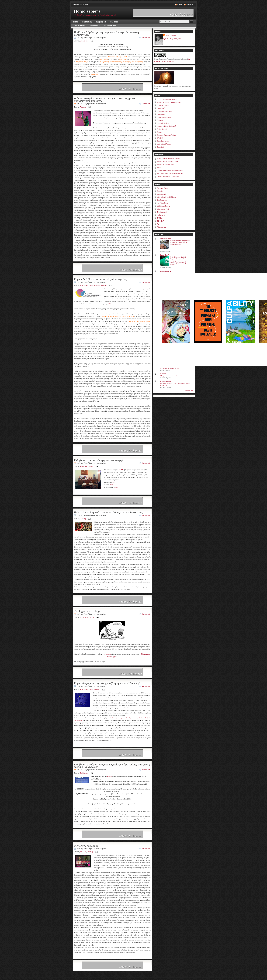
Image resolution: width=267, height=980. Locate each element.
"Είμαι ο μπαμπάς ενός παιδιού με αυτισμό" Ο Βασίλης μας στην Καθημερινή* (180, 243)
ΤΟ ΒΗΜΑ (161, 221)
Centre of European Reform (167, 135)
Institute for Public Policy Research (169, 102)
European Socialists (164, 117)
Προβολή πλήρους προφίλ (172, 39)
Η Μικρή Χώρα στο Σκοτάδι (169, 376)
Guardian (160, 191)
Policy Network (162, 129)
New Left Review (163, 123)
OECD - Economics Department (168, 177)
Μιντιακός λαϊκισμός (86, 846)
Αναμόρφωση (162, 114)
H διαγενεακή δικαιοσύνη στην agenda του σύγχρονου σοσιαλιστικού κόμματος (105, 100)
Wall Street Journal (164, 206)
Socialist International (164, 111)
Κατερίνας (108, 654)
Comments (190, 5)
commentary (87, 22)
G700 (110, 304)
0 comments (146, 282)
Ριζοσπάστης (162, 227)
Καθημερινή (161, 215)
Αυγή (159, 224)
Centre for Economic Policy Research (170, 171)
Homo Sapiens (171, 35)
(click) (114, 482)
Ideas (159, 168)
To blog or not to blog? (87, 611)
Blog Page (114, 22)
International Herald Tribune (167, 197)
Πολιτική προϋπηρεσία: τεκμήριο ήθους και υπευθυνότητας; (109, 512)
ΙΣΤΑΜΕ (160, 138)
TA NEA (160, 218)
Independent (161, 194)
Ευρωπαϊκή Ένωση (87, 286)
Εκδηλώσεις (84, 41)
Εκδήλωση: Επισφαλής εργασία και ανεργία (99, 460)
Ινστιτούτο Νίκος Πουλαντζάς (167, 126)
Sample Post (101, 22)
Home (76, 22)
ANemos (163, 374)
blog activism (84, 617)
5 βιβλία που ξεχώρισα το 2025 (170, 368)
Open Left (160, 147)
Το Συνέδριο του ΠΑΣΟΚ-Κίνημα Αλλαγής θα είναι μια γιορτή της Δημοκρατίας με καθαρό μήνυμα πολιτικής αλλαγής (179, 261)
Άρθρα (82, 466)
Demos (159, 132)
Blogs (92, 617)
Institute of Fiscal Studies (166, 165)
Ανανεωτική (161, 108)
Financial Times (162, 188)
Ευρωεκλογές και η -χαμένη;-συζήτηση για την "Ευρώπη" (107, 683)
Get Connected (110, 26)
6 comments (146, 849)
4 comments (146, 463)
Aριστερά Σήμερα (163, 105)
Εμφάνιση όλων (189, 391)
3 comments (146, 38)
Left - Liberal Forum (164, 144)
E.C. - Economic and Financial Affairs (170, 174)
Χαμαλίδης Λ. (165, 255)
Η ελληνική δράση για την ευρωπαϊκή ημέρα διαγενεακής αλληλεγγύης (107, 33)
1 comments (146, 770)
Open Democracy (163, 141)
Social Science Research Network (169, 159)
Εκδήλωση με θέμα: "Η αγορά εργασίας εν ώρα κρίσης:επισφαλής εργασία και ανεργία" (112, 766)
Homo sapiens (87, 11)
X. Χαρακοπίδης (166, 381)
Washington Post (163, 209)
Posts (180, 5)
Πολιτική (83, 107)
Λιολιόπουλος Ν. (166, 239)
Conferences (96, 26)
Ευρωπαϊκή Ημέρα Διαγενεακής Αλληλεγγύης (100, 279)
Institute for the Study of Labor (167, 162)
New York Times (163, 203)
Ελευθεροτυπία (162, 212)
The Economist (162, 200)
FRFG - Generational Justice (167, 99)
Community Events (80, 26)
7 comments (146, 614)
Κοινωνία (97, 286)
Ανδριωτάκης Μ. (166, 271)
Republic (160, 120)
